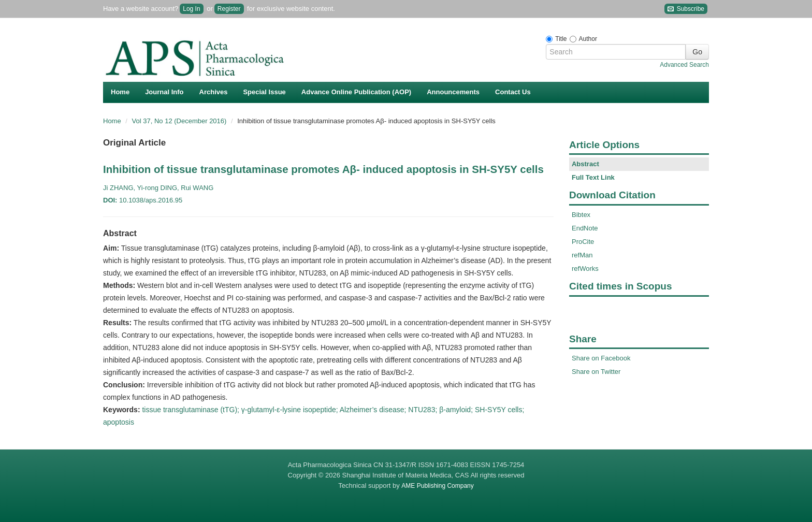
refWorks (585, 269)
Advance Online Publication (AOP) (356, 92)
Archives (214, 92)
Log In (191, 9)
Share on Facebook (601, 358)
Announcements (453, 92)
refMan (582, 255)
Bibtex (581, 215)
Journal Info (164, 92)
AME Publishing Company (437, 486)
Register (229, 9)
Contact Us (513, 92)
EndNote (585, 228)
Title (561, 39)
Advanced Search (684, 65)
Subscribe (686, 9)
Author (588, 39)
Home (120, 92)
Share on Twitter (596, 372)
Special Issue (264, 92)
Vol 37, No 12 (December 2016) (180, 121)
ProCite (583, 242)
